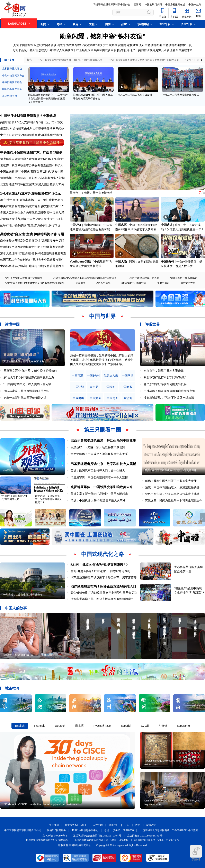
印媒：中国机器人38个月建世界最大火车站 (98, 500)
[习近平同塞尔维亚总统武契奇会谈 (35, 45)
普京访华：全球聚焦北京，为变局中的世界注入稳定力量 (48, 499)
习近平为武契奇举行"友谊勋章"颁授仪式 (83, 45)
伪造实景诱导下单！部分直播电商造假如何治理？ (102, 599)
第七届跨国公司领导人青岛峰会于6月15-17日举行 (32, 159)
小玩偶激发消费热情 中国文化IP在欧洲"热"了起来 (32, 219)
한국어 (163, 726)
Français (40, 726)
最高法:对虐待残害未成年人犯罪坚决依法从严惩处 (32, 129)
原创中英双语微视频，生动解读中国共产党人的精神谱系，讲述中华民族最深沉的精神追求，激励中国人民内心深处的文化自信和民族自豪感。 (102, 360)
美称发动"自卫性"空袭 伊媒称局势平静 (28, 234)
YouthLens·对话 (80, 261)
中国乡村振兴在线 (175, 5)
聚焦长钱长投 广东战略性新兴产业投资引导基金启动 (104, 593)
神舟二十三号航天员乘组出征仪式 (181, 95)
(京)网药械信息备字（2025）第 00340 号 (157, 840)
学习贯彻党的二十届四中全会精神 (24, 278)
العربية (145, 726)
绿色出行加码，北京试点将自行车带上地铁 (172, 494)
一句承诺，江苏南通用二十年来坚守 (23, 595)
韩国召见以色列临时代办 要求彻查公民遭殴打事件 (32, 260)
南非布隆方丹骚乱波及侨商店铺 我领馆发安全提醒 (32, 241)
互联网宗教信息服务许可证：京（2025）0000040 (101, 840)
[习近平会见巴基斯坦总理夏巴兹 (32, 50)
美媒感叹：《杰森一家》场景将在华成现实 (98, 447)
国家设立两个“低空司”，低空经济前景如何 (30, 371)
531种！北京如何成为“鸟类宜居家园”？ (100, 565)
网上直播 (9, 60)
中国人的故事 (16, 608)
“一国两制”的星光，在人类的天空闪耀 (27, 384)
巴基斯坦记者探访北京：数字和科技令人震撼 (103, 464)
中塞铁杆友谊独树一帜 (177, 45)
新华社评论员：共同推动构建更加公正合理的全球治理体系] (156, 50)
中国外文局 (195, 5)
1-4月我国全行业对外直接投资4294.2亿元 (30, 193)
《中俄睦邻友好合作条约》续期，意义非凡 (167, 361)
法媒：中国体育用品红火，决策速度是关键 (172, 487)
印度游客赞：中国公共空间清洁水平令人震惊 (99, 477)
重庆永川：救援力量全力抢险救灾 (91, 193)
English (20, 726)
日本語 (79, 726)
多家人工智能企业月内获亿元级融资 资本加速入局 (32, 213)
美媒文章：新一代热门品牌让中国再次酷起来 (99, 494)
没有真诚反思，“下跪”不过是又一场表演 (169, 398)
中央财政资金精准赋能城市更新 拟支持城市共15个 (32, 206)
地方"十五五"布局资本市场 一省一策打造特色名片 (32, 200)
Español (126, 726)
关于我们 (54, 825)
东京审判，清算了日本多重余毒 (164, 371)
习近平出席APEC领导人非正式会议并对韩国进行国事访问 (85, 278)
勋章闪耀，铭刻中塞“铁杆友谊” (102, 36)
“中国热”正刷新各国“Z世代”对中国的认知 (14, 498)
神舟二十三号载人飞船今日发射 (135, 95)
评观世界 (152, 324)
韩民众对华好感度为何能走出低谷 (165, 384)
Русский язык (102, 726)
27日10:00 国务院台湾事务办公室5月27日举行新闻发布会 (71, 60)
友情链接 (151, 825)
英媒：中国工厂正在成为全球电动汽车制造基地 (171, 470)
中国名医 (121, 225)
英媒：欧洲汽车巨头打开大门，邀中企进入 (98, 471)
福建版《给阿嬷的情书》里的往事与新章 (29, 655)
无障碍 (196, 853)
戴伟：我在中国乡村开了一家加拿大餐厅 (171, 481)
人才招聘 (98, 825)
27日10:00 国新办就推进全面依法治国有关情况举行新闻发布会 (145, 60)
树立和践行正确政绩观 (134, 283)
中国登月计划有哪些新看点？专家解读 (28, 116)
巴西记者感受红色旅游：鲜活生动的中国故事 (103, 441)
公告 (127, 825)
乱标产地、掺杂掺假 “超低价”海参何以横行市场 (30, 225)
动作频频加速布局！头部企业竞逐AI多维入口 (103, 586)
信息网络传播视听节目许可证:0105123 (47, 840)
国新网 (137, 5)
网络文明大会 (188, 283)
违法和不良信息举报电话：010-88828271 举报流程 (170, 830)
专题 (61, 234)
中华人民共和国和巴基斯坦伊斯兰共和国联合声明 (85, 50)
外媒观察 (8, 470)
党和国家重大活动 (12, 69)
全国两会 (80, 283)
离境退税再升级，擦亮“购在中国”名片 (24, 361)
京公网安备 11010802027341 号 (145, 836)
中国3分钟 (168, 261)
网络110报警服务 (56, 830)
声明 (138, 825)
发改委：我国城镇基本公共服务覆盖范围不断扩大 (32, 165)
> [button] (202, 60)
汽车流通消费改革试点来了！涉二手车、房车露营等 (104, 577)
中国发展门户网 (153, 5)
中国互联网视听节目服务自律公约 (23, 830)
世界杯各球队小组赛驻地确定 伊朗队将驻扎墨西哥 (32, 266)
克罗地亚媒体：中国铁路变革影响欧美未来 (102, 487)
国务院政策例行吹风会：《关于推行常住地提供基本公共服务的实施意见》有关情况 (48, 98)
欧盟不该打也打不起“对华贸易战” (165, 377)
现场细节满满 (117, 45)
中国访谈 (75, 225)
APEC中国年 (103, 283)
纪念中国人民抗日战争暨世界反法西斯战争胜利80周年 (35, 283)
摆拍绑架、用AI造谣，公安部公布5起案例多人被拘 (32, 178)
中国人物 (121, 261)
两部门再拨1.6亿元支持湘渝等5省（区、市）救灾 (32, 122)
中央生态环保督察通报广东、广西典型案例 (31, 152)
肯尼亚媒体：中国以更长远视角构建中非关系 (99, 454)
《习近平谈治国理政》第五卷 (143, 278)
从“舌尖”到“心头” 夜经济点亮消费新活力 (29, 377)
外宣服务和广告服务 (76, 825)
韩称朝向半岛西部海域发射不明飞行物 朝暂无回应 (32, 247)
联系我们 (114, 825)
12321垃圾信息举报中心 (85, 830)
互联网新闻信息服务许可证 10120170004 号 (97, 836)
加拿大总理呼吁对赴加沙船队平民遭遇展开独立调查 (33, 253)
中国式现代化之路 (102, 554)
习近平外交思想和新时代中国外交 (112, 5)
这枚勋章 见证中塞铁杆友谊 (145, 45)
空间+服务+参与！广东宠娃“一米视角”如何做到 (100, 571)
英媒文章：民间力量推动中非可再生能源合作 (174, 500)
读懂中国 (12, 324)
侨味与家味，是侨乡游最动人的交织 (26, 391)
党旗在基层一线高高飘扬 (184, 278)
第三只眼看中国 (102, 430)
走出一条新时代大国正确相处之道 (25, 398)
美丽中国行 (163, 283)
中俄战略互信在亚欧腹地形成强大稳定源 (169, 391)
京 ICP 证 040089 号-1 (55, 836)
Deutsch (60, 726)
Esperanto (183, 726)
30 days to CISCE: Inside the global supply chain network (41, 804)
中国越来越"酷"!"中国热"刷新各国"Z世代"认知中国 (32, 172)
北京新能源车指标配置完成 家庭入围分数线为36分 (32, 184)
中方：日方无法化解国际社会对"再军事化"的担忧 (31, 135)
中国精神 (78, 398)
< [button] (198, 60)
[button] (202, 150)
